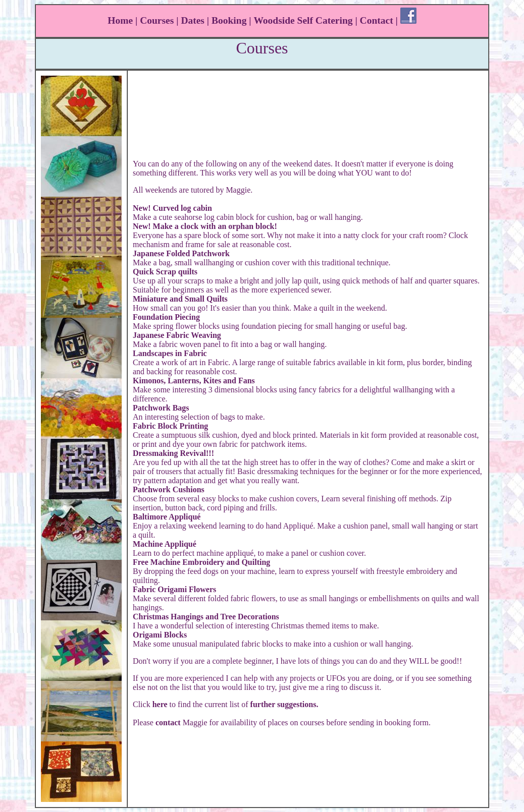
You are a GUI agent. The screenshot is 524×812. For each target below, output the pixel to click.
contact (168, 722)
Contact (377, 20)
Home (120, 20)
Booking (229, 20)
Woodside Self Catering (303, 20)
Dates (193, 20)
